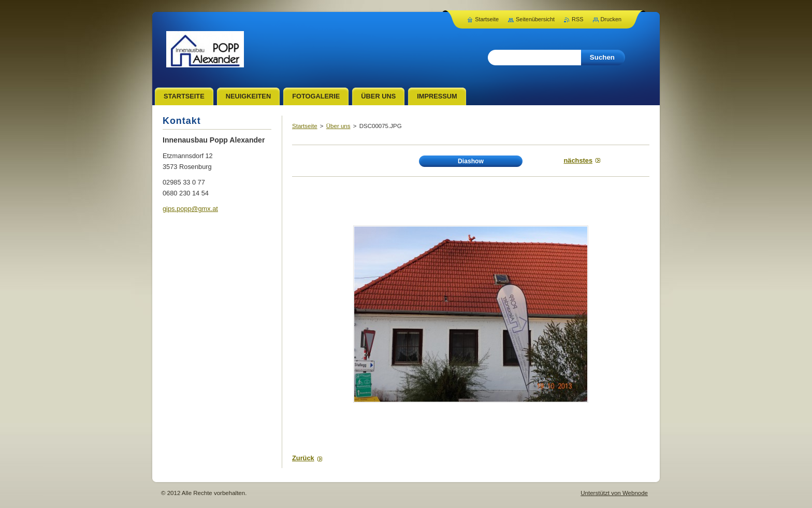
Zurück (303, 458)
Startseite (305, 126)
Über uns (338, 126)
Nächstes (578, 160)
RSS (577, 19)
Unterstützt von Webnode (614, 493)
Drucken (611, 19)
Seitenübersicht (535, 19)
